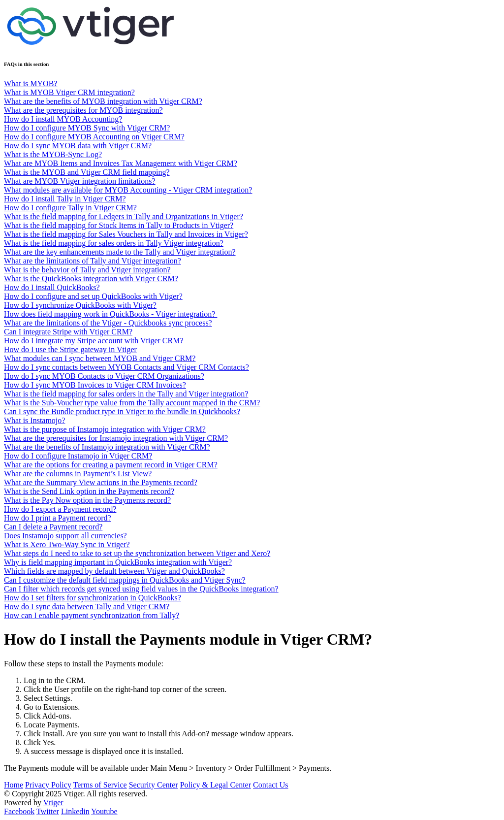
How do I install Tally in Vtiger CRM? (65, 199)
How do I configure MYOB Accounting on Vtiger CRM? (94, 137)
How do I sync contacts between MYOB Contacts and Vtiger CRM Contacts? (126, 367)
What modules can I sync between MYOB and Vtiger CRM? (100, 358)
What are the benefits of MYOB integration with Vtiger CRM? (103, 101)
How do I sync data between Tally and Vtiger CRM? (87, 607)
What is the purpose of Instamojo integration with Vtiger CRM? (105, 429)
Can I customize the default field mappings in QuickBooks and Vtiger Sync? (125, 580)
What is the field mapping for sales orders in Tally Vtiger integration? (114, 243)
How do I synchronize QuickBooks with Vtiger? (80, 305)
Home (14, 785)
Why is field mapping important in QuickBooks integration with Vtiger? (118, 562)
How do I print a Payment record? (58, 518)
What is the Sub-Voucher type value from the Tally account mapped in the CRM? (132, 403)
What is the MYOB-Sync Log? (53, 154)
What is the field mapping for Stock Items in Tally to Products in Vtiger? (119, 225)
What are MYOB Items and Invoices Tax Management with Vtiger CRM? (121, 163)
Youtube (104, 811)
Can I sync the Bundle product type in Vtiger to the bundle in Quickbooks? (122, 411)
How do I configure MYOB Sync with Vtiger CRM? (87, 128)
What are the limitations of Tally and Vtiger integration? (93, 261)
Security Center (154, 785)
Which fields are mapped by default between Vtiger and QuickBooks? (114, 571)
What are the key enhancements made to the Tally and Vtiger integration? (120, 252)
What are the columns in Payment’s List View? (78, 474)
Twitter (48, 811)
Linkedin (75, 811)
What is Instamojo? (34, 420)
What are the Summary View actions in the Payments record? (101, 482)
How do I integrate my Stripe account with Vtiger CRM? (94, 341)
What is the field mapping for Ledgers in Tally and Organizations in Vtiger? (124, 216)
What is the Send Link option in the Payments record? (89, 491)
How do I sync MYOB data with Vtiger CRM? (78, 146)
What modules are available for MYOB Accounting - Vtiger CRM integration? (128, 190)
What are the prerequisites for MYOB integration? (83, 110)
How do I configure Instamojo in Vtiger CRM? (78, 456)
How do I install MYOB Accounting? (63, 119)
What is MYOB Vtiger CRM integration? (69, 92)
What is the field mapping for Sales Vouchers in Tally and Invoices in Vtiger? (126, 234)
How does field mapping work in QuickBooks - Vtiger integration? (110, 314)
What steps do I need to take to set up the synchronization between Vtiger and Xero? (137, 553)
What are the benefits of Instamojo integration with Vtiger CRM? (107, 447)
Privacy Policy (48, 785)
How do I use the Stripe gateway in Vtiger (70, 349)
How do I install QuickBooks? (52, 287)
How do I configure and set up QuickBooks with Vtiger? (93, 296)
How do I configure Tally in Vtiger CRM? (70, 208)
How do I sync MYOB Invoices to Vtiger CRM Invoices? (95, 385)
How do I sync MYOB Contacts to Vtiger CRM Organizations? (104, 376)
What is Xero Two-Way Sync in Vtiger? (67, 544)
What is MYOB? (31, 83)
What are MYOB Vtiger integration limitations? (80, 181)
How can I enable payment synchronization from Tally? (92, 615)
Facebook (19, 811)
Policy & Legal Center (216, 785)
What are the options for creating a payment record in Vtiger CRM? (111, 465)
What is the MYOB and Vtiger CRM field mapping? (87, 172)
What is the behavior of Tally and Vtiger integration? (87, 270)
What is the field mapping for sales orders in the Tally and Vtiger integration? (126, 394)
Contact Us (271, 785)
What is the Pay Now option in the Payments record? (87, 500)
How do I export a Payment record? (60, 509)
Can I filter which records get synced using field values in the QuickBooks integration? (141, 589)
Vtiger (53, 803)
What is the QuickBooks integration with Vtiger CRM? (91, 279)
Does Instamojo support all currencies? (65, 536)
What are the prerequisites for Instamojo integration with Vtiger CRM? (116, 438)
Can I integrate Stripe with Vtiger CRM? (68, 332)
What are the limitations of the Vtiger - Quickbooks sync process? (108, 323)
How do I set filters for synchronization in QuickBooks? (93, 598)
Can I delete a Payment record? (53, 527)
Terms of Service (100, 785)
